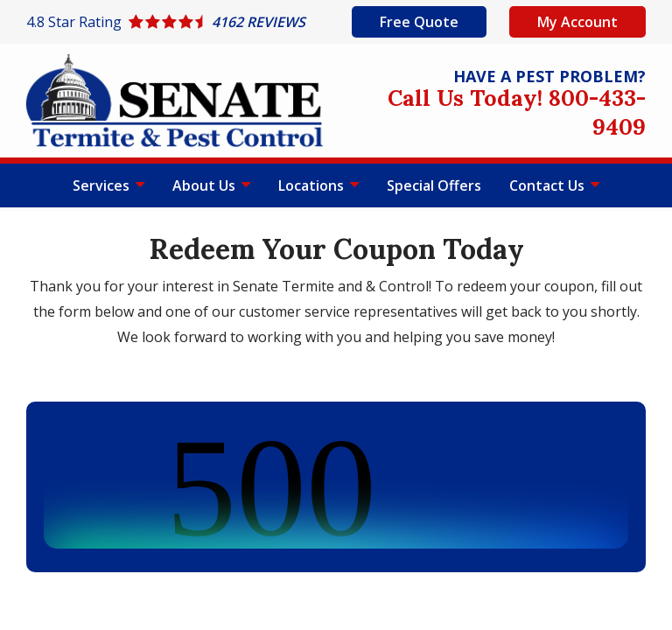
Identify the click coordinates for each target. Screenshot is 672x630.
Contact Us (549, 185)
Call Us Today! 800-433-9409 (517, 112)
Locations (313, 185)
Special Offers (434, 185)
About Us (206, 185)
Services (103, 185)
